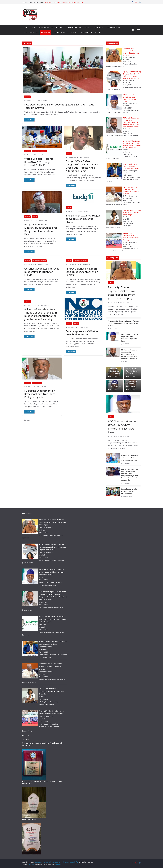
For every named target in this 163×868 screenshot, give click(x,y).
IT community (73, 28)
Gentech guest (30, 33)
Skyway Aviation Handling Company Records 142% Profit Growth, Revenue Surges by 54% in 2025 (123, 323)
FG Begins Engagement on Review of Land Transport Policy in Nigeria (40, 394)
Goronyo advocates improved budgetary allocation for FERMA (42, 272)
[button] (52, 28)
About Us (26, 735)
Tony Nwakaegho (42, 101)
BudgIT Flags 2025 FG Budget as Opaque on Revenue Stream (83, 219)
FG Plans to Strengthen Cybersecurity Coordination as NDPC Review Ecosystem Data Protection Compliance (129, 354)
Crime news (98, 28)
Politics (87, 28)
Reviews (44, 33)
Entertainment (86, 33)
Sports (98, 33)
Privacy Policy (27, 731)
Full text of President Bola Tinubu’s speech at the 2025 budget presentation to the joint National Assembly (41, 314)
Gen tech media (59, 33)
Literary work (112, 28)
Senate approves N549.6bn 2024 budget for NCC (82, 333)
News (34, 28)
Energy (111, 283)
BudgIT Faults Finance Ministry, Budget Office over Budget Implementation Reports (41, 229)
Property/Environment (39, 151)
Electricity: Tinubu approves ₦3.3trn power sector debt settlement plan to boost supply (64, 3)
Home (26, 28)
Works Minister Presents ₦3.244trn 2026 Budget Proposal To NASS (39, 162)
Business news (45, 28)
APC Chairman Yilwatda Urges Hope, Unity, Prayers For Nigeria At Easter (130, 338)
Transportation (37, 383)
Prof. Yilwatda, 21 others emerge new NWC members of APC (130, 491)
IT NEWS (59, 28)
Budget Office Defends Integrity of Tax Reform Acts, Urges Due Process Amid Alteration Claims (83, 166)
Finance (35, 217)
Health (74, 33)
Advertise (26, 740)
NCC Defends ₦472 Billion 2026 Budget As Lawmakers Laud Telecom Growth (59, 106)
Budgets (27, 97)
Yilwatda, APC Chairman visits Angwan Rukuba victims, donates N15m (130, 458)
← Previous (27, 420)
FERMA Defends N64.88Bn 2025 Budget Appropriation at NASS (82, 272)
